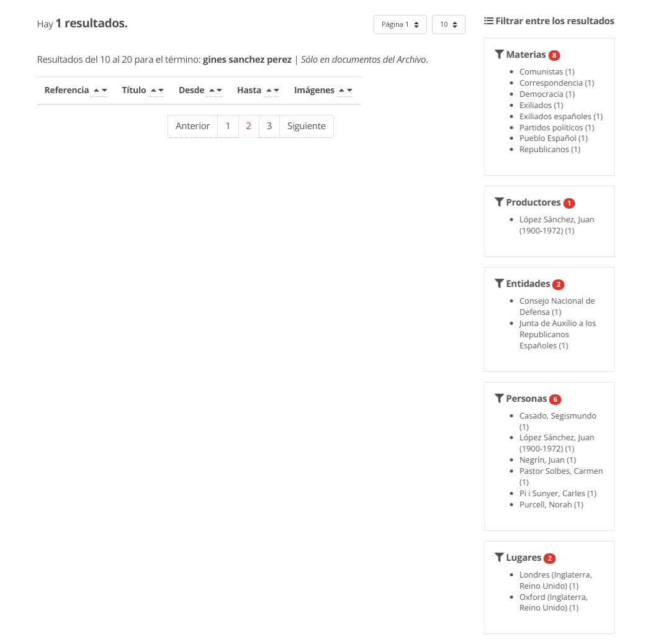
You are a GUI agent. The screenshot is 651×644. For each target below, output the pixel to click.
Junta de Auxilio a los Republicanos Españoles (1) (561, 334)
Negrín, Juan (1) (551, 460)
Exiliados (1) (544, 105)
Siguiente (307, 126)
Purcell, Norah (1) (554, 504)
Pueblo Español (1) (557, 138)
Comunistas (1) (550, 71)
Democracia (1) (550, 94)
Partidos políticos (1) (560, 127)
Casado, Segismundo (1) (561, 421)
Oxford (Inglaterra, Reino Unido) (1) (557, 602)
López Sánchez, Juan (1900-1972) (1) (560, 225)
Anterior (193, 126)
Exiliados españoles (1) (564, 116)
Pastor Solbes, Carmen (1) (564, 476)
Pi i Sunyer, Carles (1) (561, 493)
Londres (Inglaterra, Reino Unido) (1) (559, 580)
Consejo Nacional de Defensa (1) (560, 306)
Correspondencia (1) (560, 83)
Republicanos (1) (553, 149)
